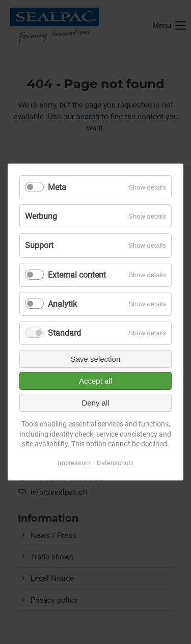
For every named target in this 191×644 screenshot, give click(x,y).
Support (39, 245)
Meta (57, 187)
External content (77, 274)
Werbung (41, 216)
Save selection (96, 359)
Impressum (74, 463)
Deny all (95, 403)
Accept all (95, 381)
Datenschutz (115, 463)
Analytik (62, 304)
